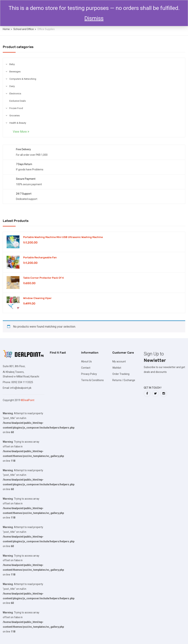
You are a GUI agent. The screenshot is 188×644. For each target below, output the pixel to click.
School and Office (24, 29)
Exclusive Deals (18, 101)
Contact (86, 368)
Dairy (12, 86)
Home (6, 29)
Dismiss (94, 18)
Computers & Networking (23, 79)
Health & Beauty (18, 123)
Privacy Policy (89, 374)
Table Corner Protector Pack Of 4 (43, 278)
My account (119, 361)
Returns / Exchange (124, 380)
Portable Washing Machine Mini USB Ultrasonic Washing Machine (63, 237)
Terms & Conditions (92, 380)
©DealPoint (28, 400)
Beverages (15, 72)
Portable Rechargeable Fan (40, 258)
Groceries (15, 116)
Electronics (15, 94)
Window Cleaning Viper (37, 298)
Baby (12, 64)
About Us (86, 361)
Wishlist (117, 368)
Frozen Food (16, 108)
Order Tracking (121, 374)
